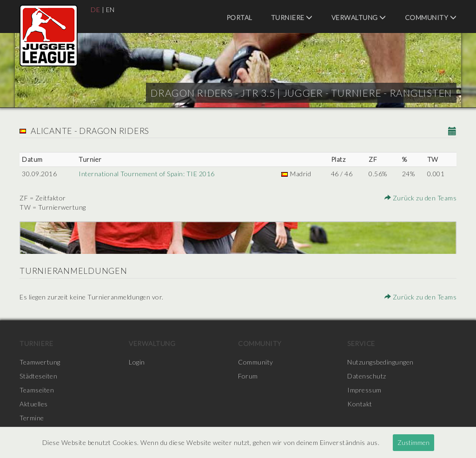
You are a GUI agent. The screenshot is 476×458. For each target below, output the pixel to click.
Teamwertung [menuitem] (40, 362)
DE (95, 10)
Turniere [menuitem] (292, 17)
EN (110, 10)
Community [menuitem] (431, 17)
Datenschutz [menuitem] (367, 376)
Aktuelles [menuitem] (34, 404)
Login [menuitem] (137, 362)
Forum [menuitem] (248, 376)
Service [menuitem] (361, 343)
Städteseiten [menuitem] (38, 376)
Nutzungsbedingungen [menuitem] (380, 362)
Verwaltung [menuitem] (359, 17)
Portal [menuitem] (239, 17)
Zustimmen (413, 442)
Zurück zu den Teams (421, 198)
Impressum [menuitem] (364, 390)
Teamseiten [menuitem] (37, 390)
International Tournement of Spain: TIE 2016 (147, 174)
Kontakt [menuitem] (360, 404)
